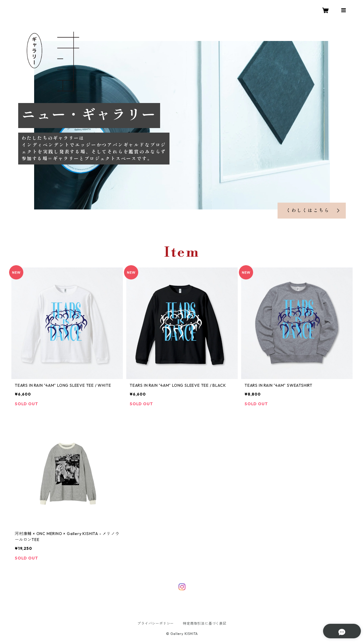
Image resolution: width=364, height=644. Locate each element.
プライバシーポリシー (156, 623)
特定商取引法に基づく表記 (205, 623)
